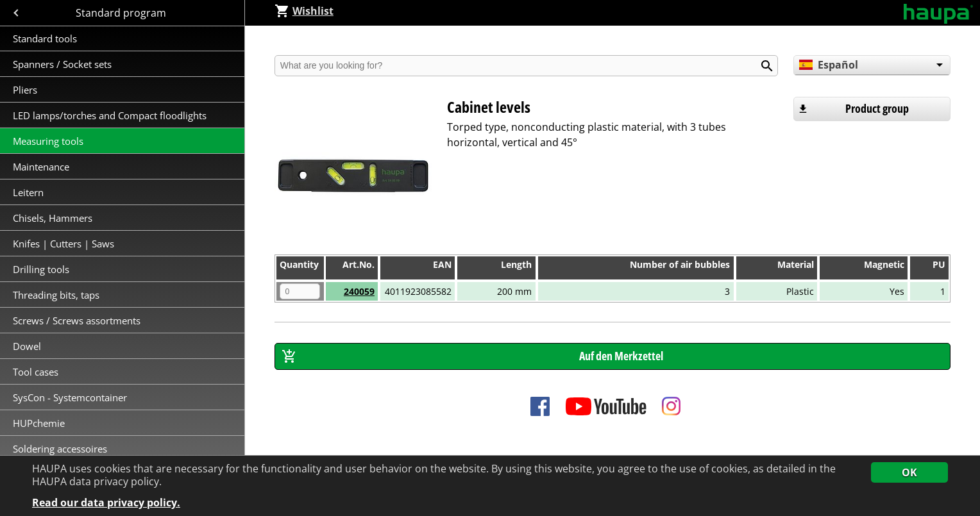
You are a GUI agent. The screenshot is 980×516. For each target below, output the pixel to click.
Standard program (122, 13)
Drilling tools (41, 269)
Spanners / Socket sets (62, 64)
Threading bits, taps (56, 295)
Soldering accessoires (60, 449)
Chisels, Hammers (53, 218)
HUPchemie (39, 423)
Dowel (27, 346)
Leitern (30, 192)
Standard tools (45, 38)
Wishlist (304, 11)
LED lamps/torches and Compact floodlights (110, 115)
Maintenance (42, 167)
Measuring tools (48, 141)
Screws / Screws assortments (77, 320)
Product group (877, 108)
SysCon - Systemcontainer (70, 397)
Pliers (25, 90)
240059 (359, 291)
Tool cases (37, 372)
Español (829, 65)
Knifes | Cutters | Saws (63, 244)
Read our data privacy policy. (106, 503)
